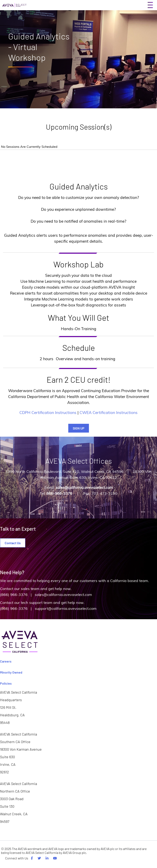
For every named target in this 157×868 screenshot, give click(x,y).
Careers (6, 661)
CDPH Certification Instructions (48, 413)
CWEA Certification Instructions (109, 413)
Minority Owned (11, 672)
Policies (6, 683)
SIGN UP (79, 428)
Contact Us (13, 543)
